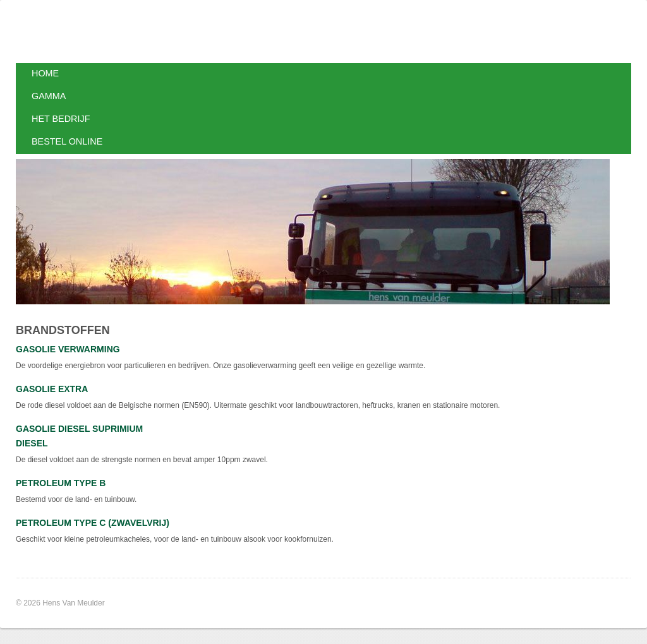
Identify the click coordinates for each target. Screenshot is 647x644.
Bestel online (67, 141)
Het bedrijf (61, 119)
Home (45, 73)
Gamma (49, 96)
